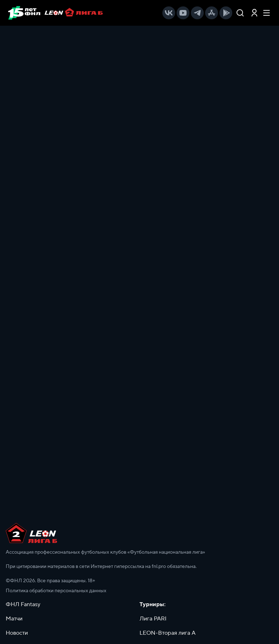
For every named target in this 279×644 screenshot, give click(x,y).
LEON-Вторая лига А (168, 633)
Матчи (14, 619)
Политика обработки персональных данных (56, 591)
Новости (17, 633)
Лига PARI (153, 619)
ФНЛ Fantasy (23, 604)
